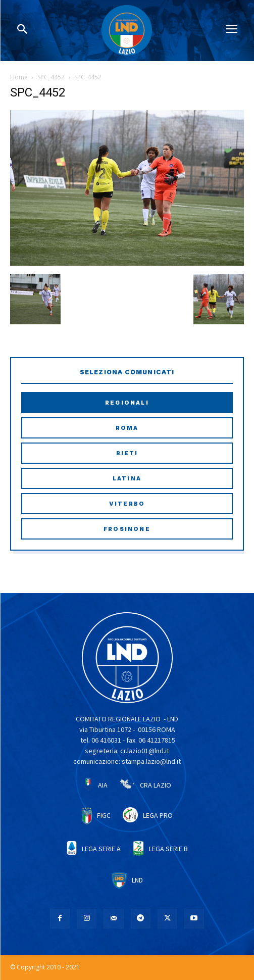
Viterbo (127, 504)
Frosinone (127, 529)
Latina (127, 478)
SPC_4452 (51, 77)
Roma (127, 428)
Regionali (127, 403)
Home (19, 77)
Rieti (127, 453)
